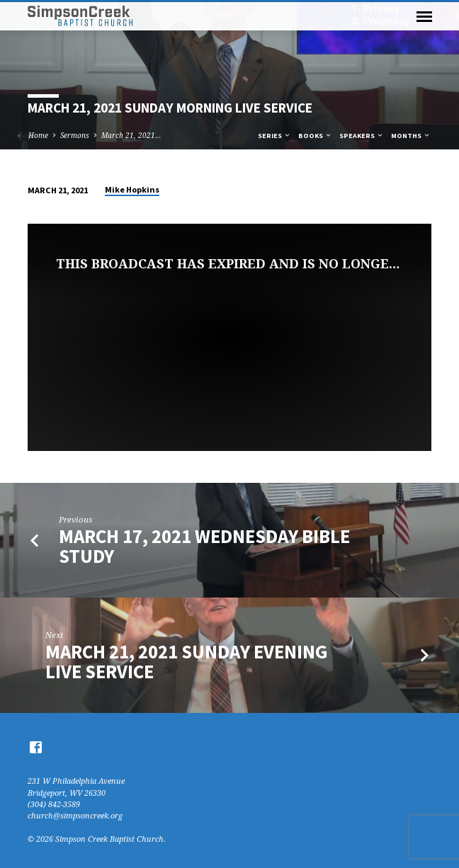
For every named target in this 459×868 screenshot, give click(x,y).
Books (315, 136)
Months (411, 136)
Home (38, 135)
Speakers (362, 136)
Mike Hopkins (132, 189)
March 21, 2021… (131, 135)
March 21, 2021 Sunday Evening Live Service (187, 662)
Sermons (75, 135)
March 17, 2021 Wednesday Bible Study (204, 546)
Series (274, 136)
